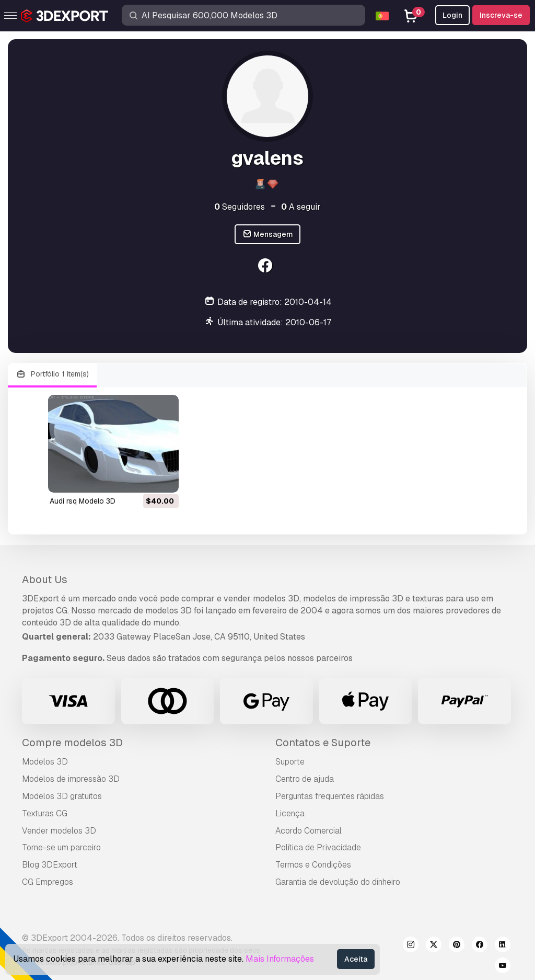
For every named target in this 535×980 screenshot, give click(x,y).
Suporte (290, 762)
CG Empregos (48, 882)
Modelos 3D (45, 762)
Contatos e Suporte (323, 743)
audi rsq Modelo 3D (83, 501)
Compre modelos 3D (72, 743)
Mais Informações (280, 959)
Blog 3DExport (50, 865)
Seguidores (240, 207)
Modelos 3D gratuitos (62, 796)
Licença (290, 813)
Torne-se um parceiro (61, 847)
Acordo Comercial (309, 831)
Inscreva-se (501, 15)
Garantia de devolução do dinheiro (338, 882)
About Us (45, 579)
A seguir (301, 207)
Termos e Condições (313, 865)
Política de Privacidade (318, 847)
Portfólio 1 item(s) (52, 374)
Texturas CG (45, 813)
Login (452, 15)
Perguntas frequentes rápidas (330, 796)
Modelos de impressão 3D (71, 779)
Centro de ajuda (305, 779)
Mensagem (268, 235)
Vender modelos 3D (59, 831)
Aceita (356, 959)
